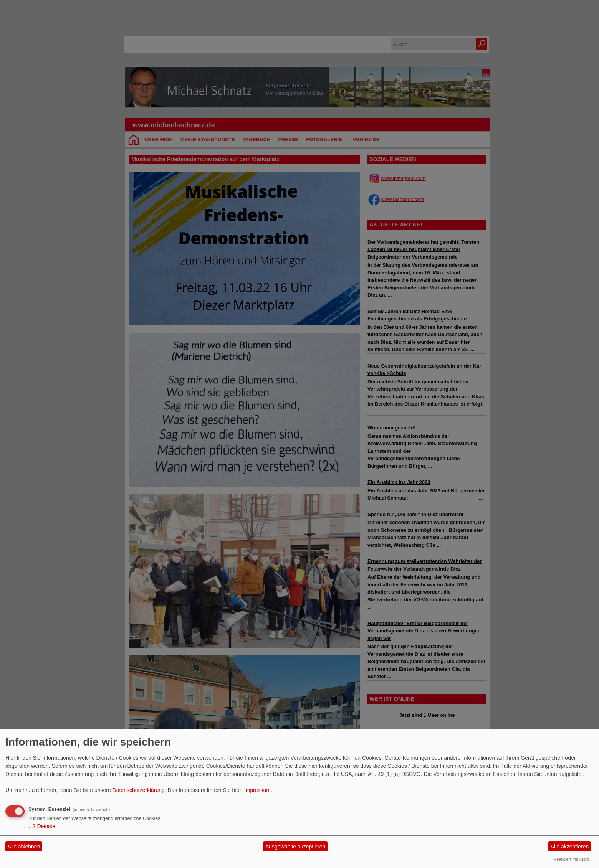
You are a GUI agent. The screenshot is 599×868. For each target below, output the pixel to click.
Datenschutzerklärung (139, 790)
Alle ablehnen (24, 847)
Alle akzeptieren (570, 847)
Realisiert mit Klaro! (572, 859)
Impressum (257, 790)
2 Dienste (42, 826)
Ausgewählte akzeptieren (295, 847)
